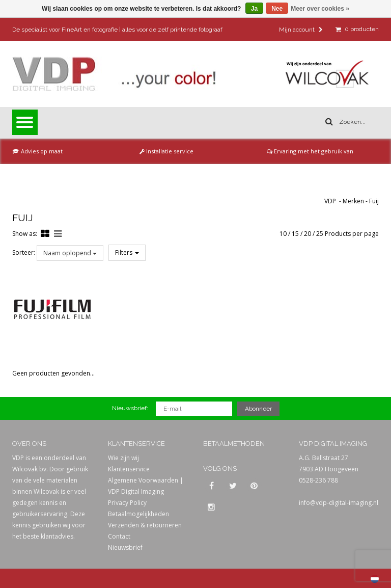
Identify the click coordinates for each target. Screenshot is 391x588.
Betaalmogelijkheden (138, 514)
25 (320, 234)
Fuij (374, 201)
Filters (127, 252)
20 (308, 234)
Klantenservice (129, 469)
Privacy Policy (127, 503)
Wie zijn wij (123, 458)
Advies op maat (37, 151)
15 (295, 234)
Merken (353, 201)
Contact (119, 536)
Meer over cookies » (320, 9)
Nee (277, 9)
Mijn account (301, 30)
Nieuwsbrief (125, 547)
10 (283, 234)
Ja (254, 9)
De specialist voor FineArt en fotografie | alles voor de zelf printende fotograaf (117, 30)
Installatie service (166, 151)
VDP (330, 201)
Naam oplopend (70, 253)
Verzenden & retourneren (145, 525)
